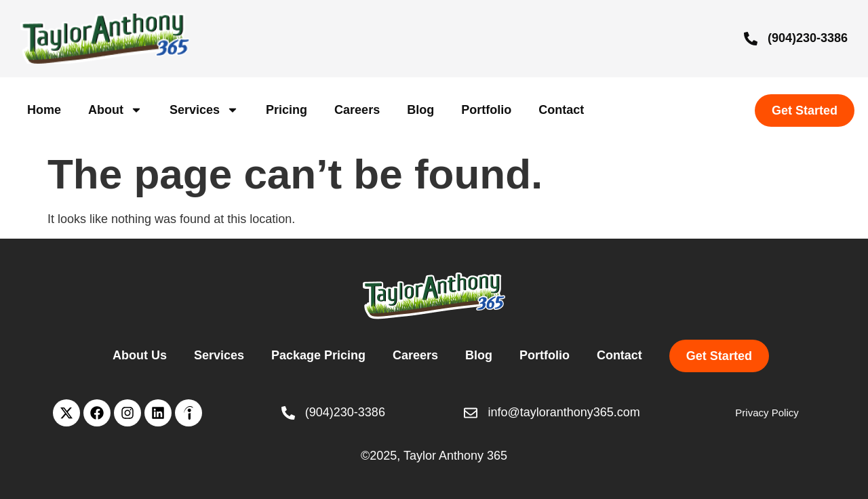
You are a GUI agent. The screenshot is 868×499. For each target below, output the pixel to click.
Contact (561, 110)
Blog (420, 110)
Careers (357, 110)
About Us (140, 355)
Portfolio (486, 110)
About (115, 110)
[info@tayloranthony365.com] (471, 413)
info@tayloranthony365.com (564, 412)
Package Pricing (318, 355)
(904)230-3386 (808, 38)
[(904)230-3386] (751, 39)
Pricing (287, 110)
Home (44, 110)
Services (204, 110)
